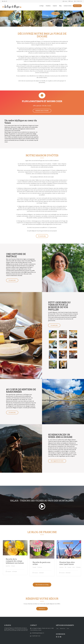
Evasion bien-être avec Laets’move (67, 563)
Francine (9, 572)
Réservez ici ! (42, 609)
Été (65, 567)
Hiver (74, 567)
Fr (7, 1)
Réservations (77, 6)
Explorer (55, 6)
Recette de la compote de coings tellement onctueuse (15, 561)
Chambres (48, 6)
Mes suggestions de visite (57, 461)
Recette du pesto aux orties (41, 563)
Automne (8, 566)
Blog (60, 6)
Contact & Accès (68, 6)
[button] (2, 19)
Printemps (40, 567)
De (3, 1)
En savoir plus (12, 280)
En (5, 1)
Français (13, 566)
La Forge (41, 6)
